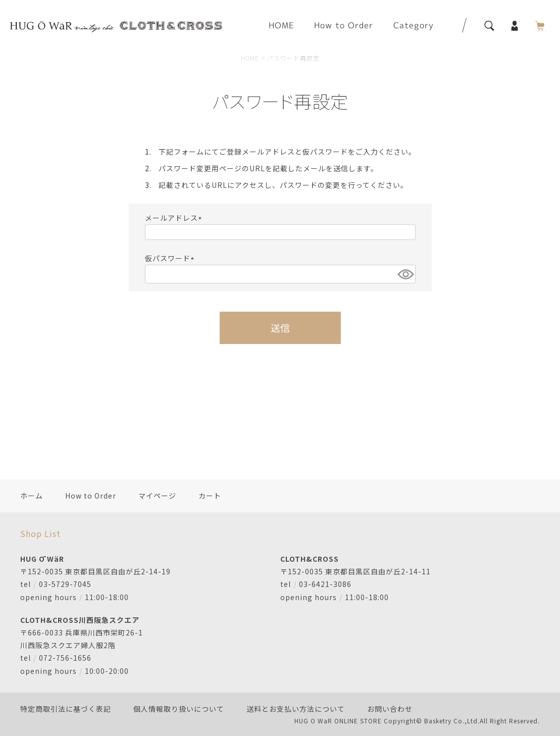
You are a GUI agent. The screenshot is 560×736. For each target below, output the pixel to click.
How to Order (344, 25)
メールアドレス (175, 218)
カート (210, 496)
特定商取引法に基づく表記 (66, 709)
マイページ (157, 496)
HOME (281, 25)
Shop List (40, 533)
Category (414, 25)
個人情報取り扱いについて (179, 709)
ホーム (32, 496)
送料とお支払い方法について (296, 709)
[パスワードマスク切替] (405, 274)
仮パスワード (171, 258)
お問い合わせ (390, 709)
